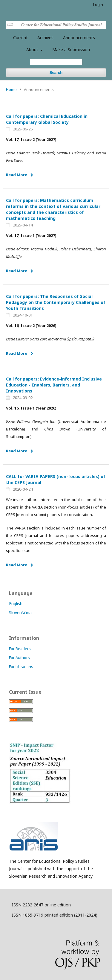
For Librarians (21, 666)
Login (98, 4)
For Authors (19, 658)
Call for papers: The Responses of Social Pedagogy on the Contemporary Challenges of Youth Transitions (56, 302)
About (33, 50)
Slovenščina (20, 612)
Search (56, 73)
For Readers (20, 649)
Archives (45, 38)
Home (11, 89)
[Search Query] (56, 62)
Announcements (79, 38)
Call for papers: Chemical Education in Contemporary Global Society (47, 119)
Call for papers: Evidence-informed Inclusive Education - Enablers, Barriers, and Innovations (54, 385)
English (16, 604)
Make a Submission (71, 50)
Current (20, 38)
